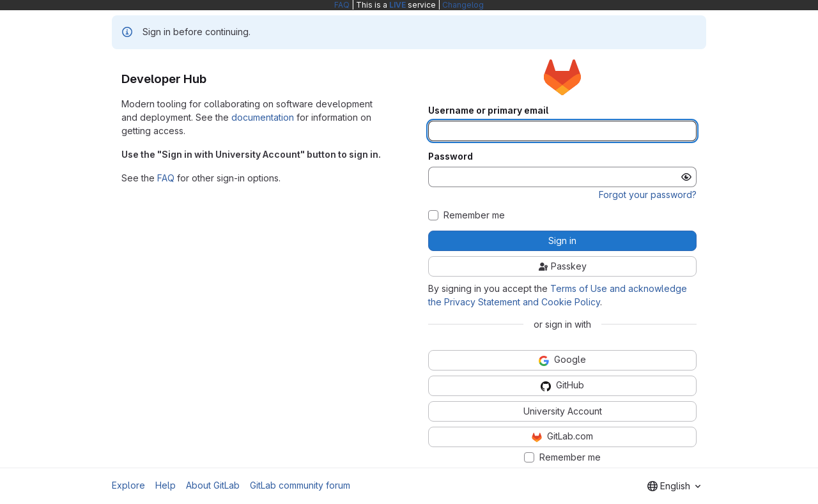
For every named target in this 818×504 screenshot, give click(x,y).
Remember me (474, 215)
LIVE (397, 5)
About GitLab (213, 485)
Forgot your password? (648, 195)
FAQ (342, 5)
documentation (263, 117)
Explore (128, 485)
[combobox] (674, 486)
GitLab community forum (300, 485)
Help (166, 485)
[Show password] (686, 177)
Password (451, 157)
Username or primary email (488, 111)
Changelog (463, 5)
